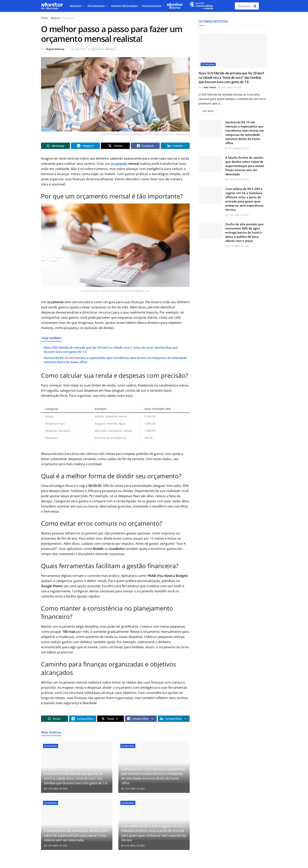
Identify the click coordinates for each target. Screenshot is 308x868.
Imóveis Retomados (124, 6)
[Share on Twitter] (115, 146)
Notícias (76, 6)
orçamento (119, 165)
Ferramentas (96, 6)
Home (44, 18)
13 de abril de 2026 (56, 791)
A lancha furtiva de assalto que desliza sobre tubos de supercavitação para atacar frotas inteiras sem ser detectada (76, 838)
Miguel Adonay (55, 49)
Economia (68, 18)
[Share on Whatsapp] (55, 146)
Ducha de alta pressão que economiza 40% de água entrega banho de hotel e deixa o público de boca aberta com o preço (244, 233)
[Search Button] (255, 6)
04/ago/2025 (78, 49)
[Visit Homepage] (52, 6)
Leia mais (210, 111)
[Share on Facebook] (145, 146)
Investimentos (152, 6)
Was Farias (210, 87)
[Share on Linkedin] (175, 146)
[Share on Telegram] (85, 146)
